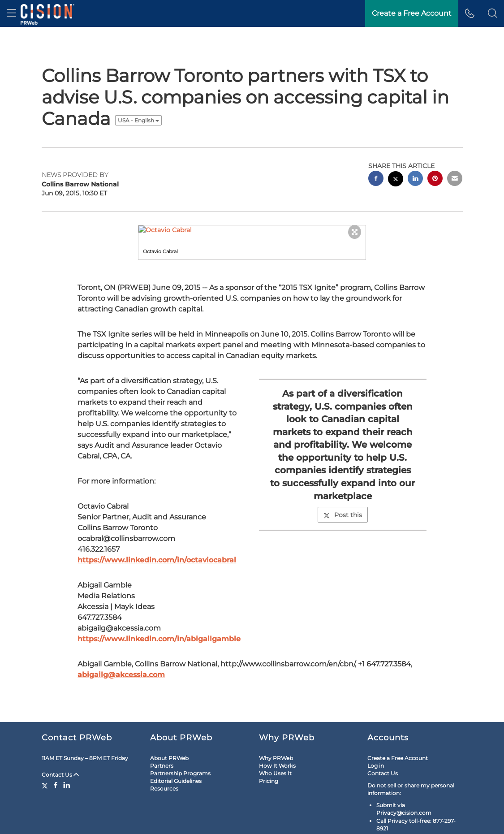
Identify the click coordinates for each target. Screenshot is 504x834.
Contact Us (60, 748)
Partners (162, 739)
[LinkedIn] (67, 758)
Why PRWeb (276, 731)
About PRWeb (169, 731)
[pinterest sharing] (435, 153)
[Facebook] (56, 758)
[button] (493, 13)
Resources (164, 762)
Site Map (78, 822)
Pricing (269, 754)
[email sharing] (455, 153)
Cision (439, 822)
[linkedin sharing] (415, 153)
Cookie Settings (133, 822)
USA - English (138, 93)
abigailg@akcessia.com (121, 648)
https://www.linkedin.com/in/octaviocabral (157, 533)
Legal (52, 822)
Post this (343, 488)
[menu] (11, 13)
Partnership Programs (180, 746)
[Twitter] (46, 758)
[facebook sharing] (376, 153)
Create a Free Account (398, 731)
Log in (376, 739)
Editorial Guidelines (176, 754)
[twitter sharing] (396, 153)
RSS (102, 822)
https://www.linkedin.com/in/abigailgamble (159, 612)
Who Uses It (275, 746)
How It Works (277, 739)
